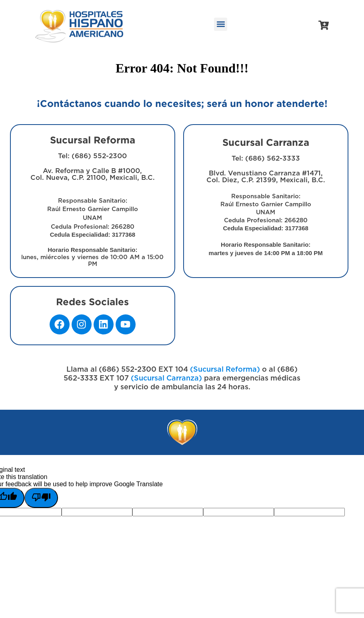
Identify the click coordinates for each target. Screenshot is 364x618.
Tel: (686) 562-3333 (266, 158)
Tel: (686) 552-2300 (92, 156)
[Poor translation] (41, 498)
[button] (221, 24)
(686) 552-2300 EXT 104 (143, 370)
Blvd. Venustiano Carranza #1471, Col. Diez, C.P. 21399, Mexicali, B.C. (266, 213)
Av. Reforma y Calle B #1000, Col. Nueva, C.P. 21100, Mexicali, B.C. (93, 217)
